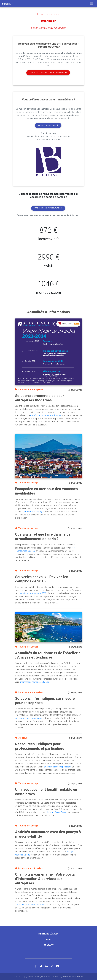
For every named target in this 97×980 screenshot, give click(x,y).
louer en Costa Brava (57, 812)
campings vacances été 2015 (33, 593)
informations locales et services (30, 905)
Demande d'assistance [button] (48, 125)
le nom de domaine (48, 14)
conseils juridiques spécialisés (58, 767)
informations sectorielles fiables (35, 682)
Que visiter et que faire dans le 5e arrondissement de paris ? (43, 536)
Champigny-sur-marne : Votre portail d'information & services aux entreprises (46, 879)
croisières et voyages (34, 511)
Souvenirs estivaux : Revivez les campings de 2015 (42, 579)
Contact (49, 945)
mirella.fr (49, 21)
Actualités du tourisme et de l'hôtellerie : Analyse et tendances (48, 655)
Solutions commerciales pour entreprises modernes (40, 398)
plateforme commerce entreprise (46, 415)
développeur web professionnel (30, 718)
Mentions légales (48, 934)
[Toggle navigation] (91, 4)
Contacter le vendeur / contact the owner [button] (48, 72)
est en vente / (49, 28)
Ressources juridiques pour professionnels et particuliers (40, 746)
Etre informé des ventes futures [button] (48, 208)
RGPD (49, 939)
